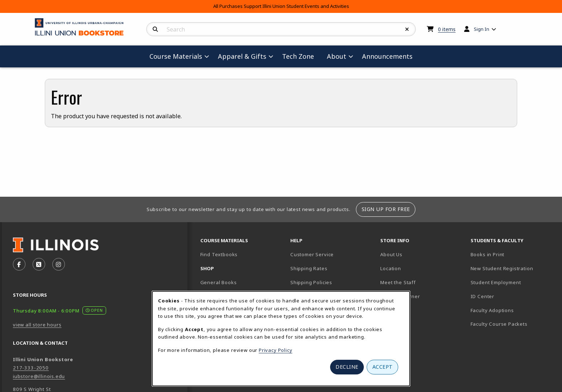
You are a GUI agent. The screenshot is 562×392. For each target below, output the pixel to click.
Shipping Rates (309, 268)
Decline (347, 367)
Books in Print (513, 254)
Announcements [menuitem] (387, 56)
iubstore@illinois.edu (39, 376)
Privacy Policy (276, 350)
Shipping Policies (311, 282)
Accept (383, 367)
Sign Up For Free (386, 209)
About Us (391, 254)
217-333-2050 (31, 368)
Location (391, 268)
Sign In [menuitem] (482, 29)
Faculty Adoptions (492, 310)
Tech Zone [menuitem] (301, 56)
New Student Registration (502, 268)
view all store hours (37, 325)
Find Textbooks (219, 254)
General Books (219, 282)
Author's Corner (400, 296)
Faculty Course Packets (499, 324)
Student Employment (513, 282)
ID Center (508, 296)
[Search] (155, 29)
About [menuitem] (337, 56)
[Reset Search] (407, 29)
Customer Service (312, 254)
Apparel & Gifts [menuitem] (242, 56)
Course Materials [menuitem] (176, 56)
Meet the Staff (398, 282)
